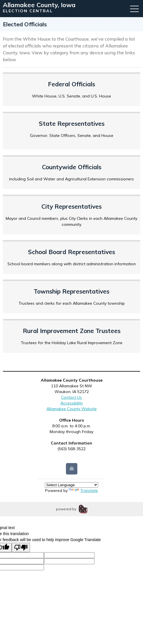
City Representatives (71, 206)
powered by (66, 509)
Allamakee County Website (72, 409)
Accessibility (72, 403)
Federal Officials (71, 84)
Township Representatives (71, 291)
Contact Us (71, 397)
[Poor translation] (21, 548)
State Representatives (72, 123)
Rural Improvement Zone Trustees (72, 331)
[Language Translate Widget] (71, 485)
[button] (134, 9)
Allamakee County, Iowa (39, 5)
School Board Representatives (71, 252)
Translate (83, 491)
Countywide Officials (72, 167)
